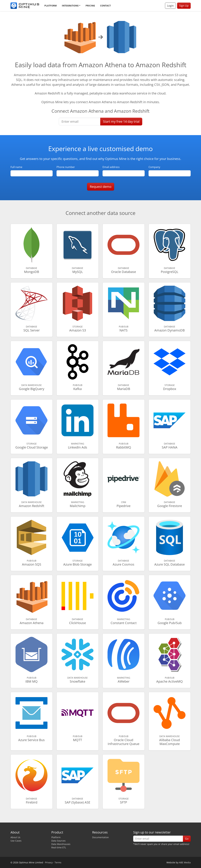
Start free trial (121, 121)
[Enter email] (80, 122)
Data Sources (58, 841)
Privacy (49, 862)
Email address (111, 167)
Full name (16, 167)
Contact (105, 6)
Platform (51, 6)
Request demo (101, 187)
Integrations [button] (70, 6)
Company (154, 167)
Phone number (66, 167)
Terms (58, 862)
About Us (15, 837)
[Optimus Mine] (25, 6)
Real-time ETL (59, 847)
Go (187, 839)
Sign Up (184, 6)
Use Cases (16, 841)
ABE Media (185, 862)
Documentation (100, 837)
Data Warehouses (61, 844)
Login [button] (170, 6)
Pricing (90, 6)
